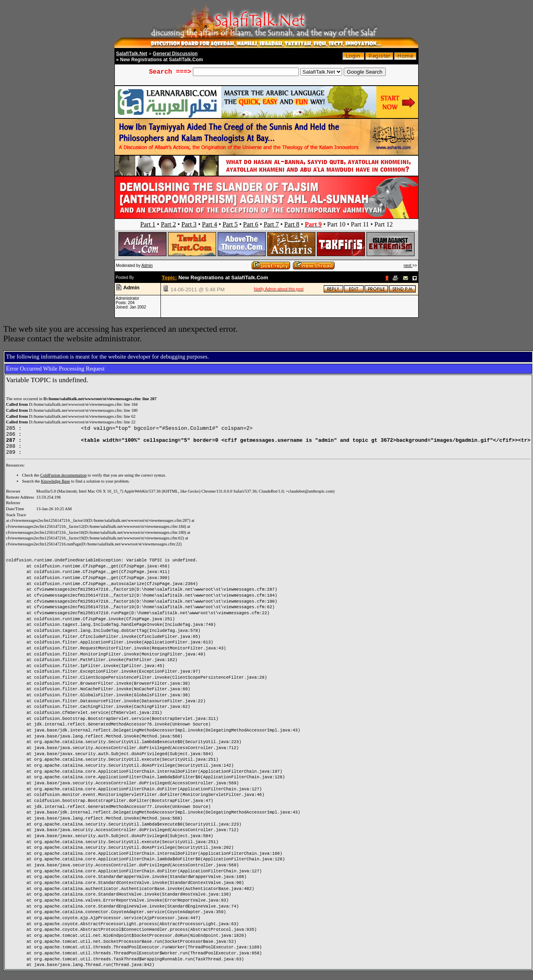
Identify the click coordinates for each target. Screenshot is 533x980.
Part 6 (251, 224)
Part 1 (148, 224)
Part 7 (271, 224)
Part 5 (230, 224)
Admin (147, 266)
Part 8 (292, 224)
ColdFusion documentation (64, 481)
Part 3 (189, 224)
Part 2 (168, 224)
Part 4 (210, 224)
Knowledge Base (55, 487)
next (408, 266)
